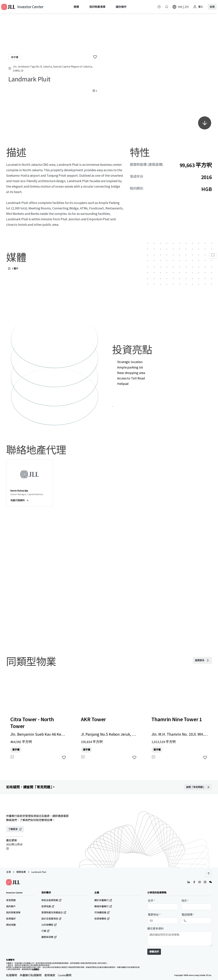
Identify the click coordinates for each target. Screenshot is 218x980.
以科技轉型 (49, 925)
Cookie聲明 (65, 975)
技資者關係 (102, 919)
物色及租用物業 (51, 900)
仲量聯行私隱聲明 (31, 975)
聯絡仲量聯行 (103, 906)
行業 (45, 931)
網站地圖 (11, 925)
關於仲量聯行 (103, 900)
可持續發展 (102, 913)
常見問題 (11, 900)
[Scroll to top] (209, 874)
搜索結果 (21, 872)
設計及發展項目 (51, 919)
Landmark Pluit (39, 872)
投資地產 (48, 906)
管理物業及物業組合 (54, 913)
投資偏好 (11, 919)
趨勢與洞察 (49, 937)
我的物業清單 (13, 913)
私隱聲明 (12, 975)
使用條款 (50, 975)
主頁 (9, 872)
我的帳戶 (11, 906)
